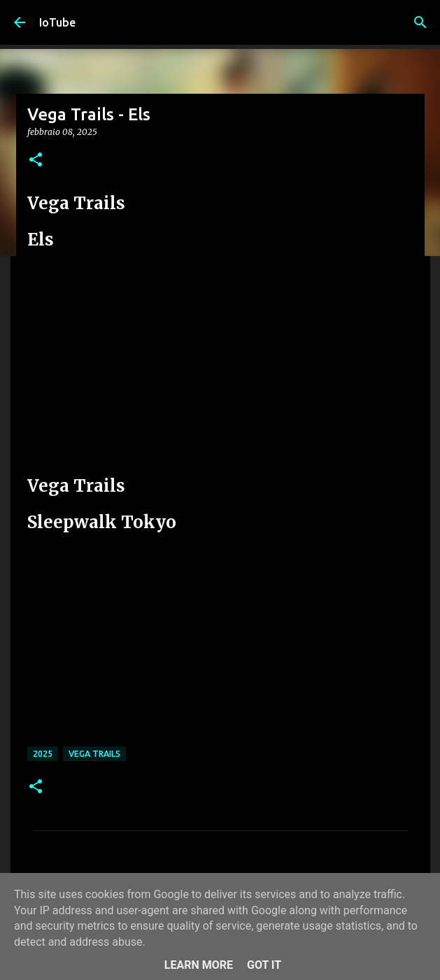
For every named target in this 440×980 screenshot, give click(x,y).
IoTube (57, 22)
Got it (264, 965)
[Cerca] (420, 22)
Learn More (199, 965)
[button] (36, 161)
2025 (43, 754)
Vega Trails (94, 754)
